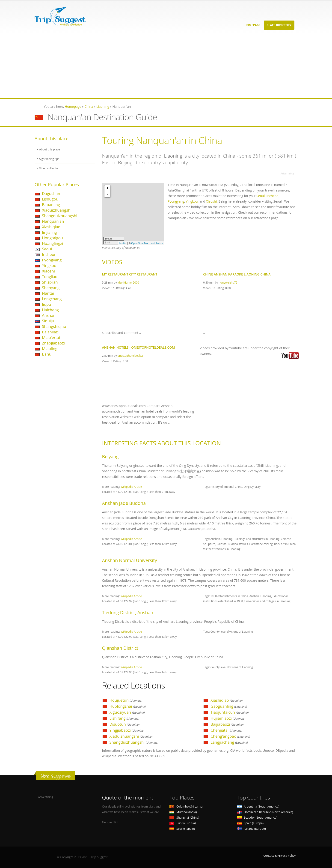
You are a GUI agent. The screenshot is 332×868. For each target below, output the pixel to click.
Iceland (251, 829)
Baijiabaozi (227, 724)
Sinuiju (48, 321)
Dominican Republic (265, 812)
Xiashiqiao (51, 227)
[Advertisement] (138, 66)
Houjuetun (126, 700)
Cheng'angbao (230, 736)
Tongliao (50, 277)
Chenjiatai (226, 730)
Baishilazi (50, 332)
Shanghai (184, 818)
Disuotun (125, 724)
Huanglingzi (52, 243)
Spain (250, 823)
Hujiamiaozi (228, 718)
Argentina (258, 807)
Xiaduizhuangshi (57, 210)
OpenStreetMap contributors (147, 243)
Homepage (252, 25)
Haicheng (50, 310)
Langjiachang (229, 742)
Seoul (47, 249)
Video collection (50, 168)
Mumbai (183, 812)
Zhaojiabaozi (53, 343)
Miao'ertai (51, 337)
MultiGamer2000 (128, 282)
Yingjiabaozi (127, 730)
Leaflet (123, 243)
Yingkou (49, 265)
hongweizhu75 (228, 282)
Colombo (186, 807)
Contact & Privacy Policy (279, 856)
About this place (50, 149)
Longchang (52, 299)
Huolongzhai (128, 706)
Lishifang (124, 718)
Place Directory (279, 25)
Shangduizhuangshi (60, 216)
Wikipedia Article (131, 487)
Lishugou (50, 199)
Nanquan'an (53, 221)
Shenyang (51, 288)
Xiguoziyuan (127, 712)
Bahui (47, 354)
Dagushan (51, 193)
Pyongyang (52, 260)
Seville (182, 829)
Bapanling (51, 205)
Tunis (183, 823)
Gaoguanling (229, 706)
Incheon (49, 254)
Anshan (49, 315)
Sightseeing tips (50, 159)
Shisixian (50, 282)
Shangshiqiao (54, 326)
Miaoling (50, 349)
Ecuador (257, 818)
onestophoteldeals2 (130, 356)
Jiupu (47, 304)
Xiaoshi (48, 271)
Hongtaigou (52, 238)
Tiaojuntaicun (230, 712)
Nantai (48, 293)
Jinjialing (49, 232)
